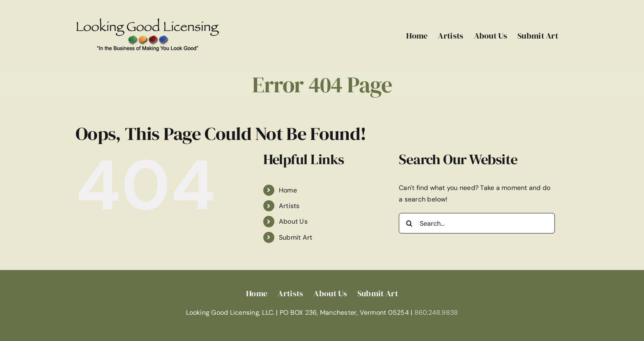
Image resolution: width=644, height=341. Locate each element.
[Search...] (477, 223)
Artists (289, 206)
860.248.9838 (436, 312)
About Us (293, 221)
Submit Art (296, 237)
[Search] (409, 223)
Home (288, 190)
